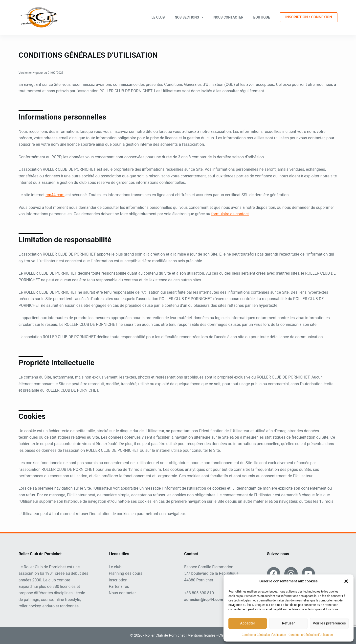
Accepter (247, 623)
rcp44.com (55, 195)
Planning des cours (126, 573)
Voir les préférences (329, 623)
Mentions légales (201, 635)
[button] (346, 581)
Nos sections (190, 17)
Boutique (261, 17)
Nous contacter (228, 17)
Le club (158, 17)
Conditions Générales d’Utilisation (264, 635)
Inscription (118, 580)
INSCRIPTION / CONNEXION (309, 17)
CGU (222, 635)
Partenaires (119, 586)
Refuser (288, 623)
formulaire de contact (230, 214)
